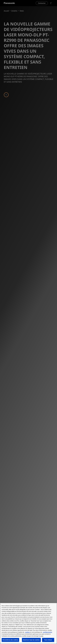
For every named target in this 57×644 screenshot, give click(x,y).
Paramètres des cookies (10, 640)
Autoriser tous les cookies (31, 640)
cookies (27, 632)
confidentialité (47, 632)
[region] (29, 623)
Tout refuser (48, 640)
